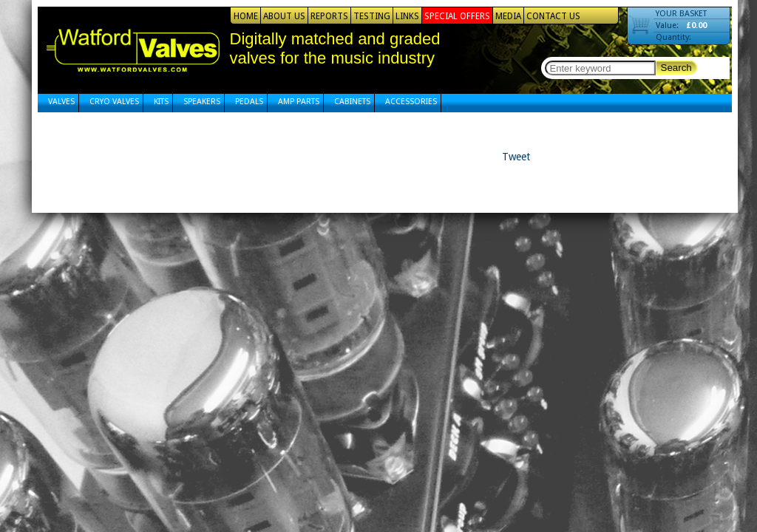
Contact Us (553, 16)
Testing (372, 16)
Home (246, 16)
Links (407, 16)
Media (508, 16)
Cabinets (352, 102)
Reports (329, 16)
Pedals (249, 102)
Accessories (411, 102)
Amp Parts (299, 102)
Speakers (202, 102)
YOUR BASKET (681, 14)
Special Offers (457, 16)
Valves (61, 102)
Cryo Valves (114, 102)
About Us (284, 16)
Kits (161, 102)
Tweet (516, 157)
